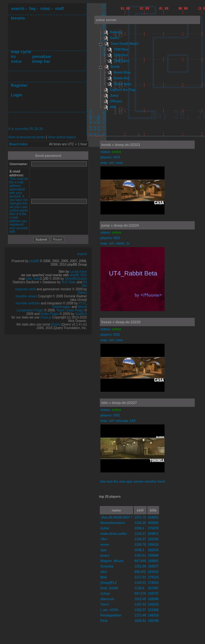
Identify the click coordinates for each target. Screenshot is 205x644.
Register (19, 85)
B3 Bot (85, 284)
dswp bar (41, 61)
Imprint (82, 254)
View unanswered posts (26, 137)
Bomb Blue (122, 72)
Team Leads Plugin (70, 310)
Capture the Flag (122, 90)
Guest (114, 38)
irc (13, 56)
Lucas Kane (78, 272)
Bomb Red (122, 78)
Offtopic (116, 101)
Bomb (115, 67)
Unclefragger (61, 307)
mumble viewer (26, 296)
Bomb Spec (122, 84)
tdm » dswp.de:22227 (119, 403)
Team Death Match (124, 44)
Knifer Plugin (50, 314)
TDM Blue (121, 49)
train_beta (33, 279)
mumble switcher (28, 303)
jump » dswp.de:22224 (120, 225)
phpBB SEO (78, 275)
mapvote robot (25, 289)
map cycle (21, 52)
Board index (19, 144)
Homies (115, 32)
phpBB (34, 261)
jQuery (56, 324)
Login (17, 95)
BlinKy (82, 293)
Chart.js (46, 317)
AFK (113, 107)
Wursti (82, 307)
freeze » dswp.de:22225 (121, 322)
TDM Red (120, 55)
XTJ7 (82, 303)
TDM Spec (121, 61)
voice (16, 61)
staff (59, 8)
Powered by (21, 261)
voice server (106, 20)
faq (32, 8)
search (18, 8)
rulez (45, 8)
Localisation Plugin (30, 310)
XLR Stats (68, 282)
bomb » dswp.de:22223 (121, 145)
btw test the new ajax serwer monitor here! (133, 482)
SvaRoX (81, 314)
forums (18, 18)
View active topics (62, 137)
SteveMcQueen (76, 279)
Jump (114, 96)
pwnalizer (42, 56)
